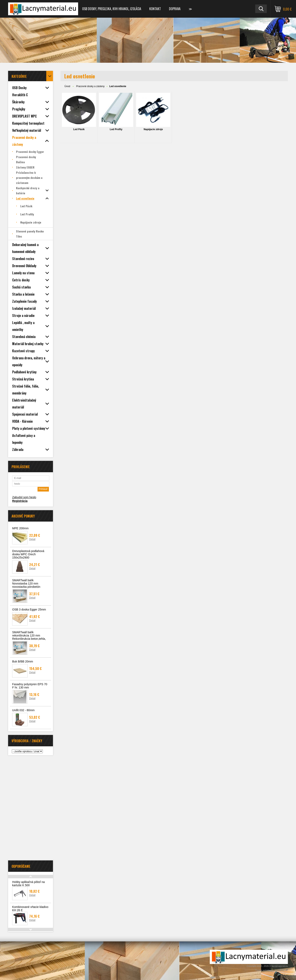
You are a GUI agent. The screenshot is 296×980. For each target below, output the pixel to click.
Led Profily (116, 129)
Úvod (67, 86)
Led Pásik (79, 129)
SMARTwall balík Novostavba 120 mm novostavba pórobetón (26, 583)
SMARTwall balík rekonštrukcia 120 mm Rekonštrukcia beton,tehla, (29, 635)
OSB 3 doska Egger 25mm (29, 609)
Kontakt (155, 9)
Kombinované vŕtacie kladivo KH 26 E (30, 909)
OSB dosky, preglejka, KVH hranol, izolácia (112, 9)
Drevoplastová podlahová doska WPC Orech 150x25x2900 (28, 554)
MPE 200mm (20, 528)
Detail (32, 539)
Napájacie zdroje (153, 129)
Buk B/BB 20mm (23, 661)
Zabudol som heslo (24, 497)
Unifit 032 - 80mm (23, 710)
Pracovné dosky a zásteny (90, 86)
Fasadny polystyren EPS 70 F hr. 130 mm (30, 686)
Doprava (175, 9)
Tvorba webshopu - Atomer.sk (271, 970)
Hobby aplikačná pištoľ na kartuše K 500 (29, 884)
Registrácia (20, 501)
